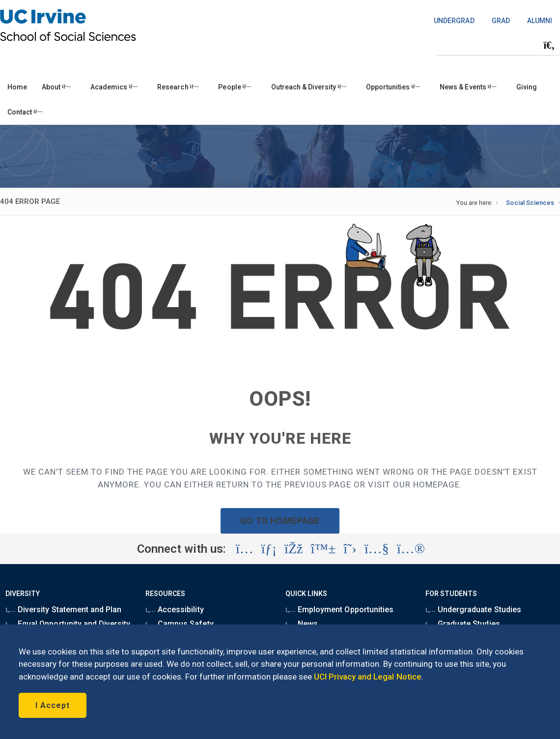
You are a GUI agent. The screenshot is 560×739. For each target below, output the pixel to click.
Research (178, 87)
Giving (527, 87)
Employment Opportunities (339, 610)
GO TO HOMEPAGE (280, 521)
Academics (114, 87)
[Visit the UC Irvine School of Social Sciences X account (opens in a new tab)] (350, 549)
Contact (25, 112)
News (302, 624)
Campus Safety (179, 624)
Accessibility (174, 610)
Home (17, 87)
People (235, 87)
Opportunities (393, 87)
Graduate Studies (462, 624)
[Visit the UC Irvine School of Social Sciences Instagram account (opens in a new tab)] (245, 549)
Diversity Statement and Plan (63, 610)
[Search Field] (498, 45)
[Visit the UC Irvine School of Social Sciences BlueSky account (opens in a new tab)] (323, 549)
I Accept (53, 705)
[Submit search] (549, 45)
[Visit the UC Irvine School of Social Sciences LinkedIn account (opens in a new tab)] (269, 549)
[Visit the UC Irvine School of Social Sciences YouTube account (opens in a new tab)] (377, 549)
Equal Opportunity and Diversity (68, 624)
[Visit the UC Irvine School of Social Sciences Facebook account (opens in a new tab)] (294, 549)
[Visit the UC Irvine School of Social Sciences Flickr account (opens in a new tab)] (411, 549)
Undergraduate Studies (473, 610)
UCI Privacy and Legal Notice (368, 677)
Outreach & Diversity (309, 87)
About (56, 87)
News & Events (468, 87)
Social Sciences (530, 203)
